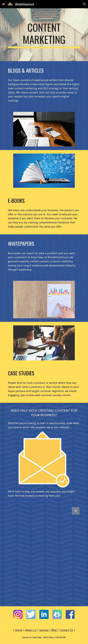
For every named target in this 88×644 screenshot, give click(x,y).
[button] (4, 4)
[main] (44, 35)
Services (44, 630)
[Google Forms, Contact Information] (44, 555)
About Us (31, 630)
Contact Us (66, 630)
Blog (54, 630)
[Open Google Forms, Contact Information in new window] (76, 511)
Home (19, 630)
